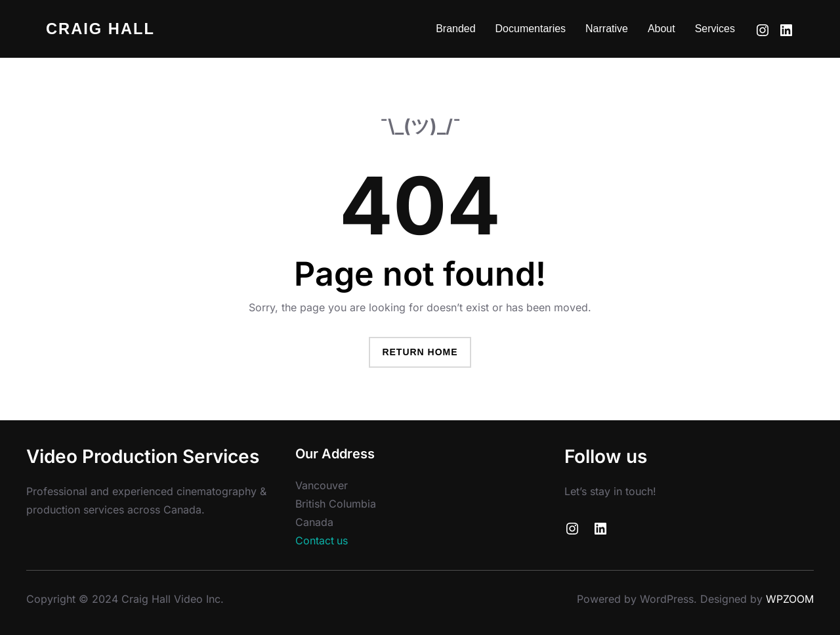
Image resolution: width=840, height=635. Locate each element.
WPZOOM (790, 599)
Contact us (322, 541)
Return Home (420, 352)
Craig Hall (101, 29)
